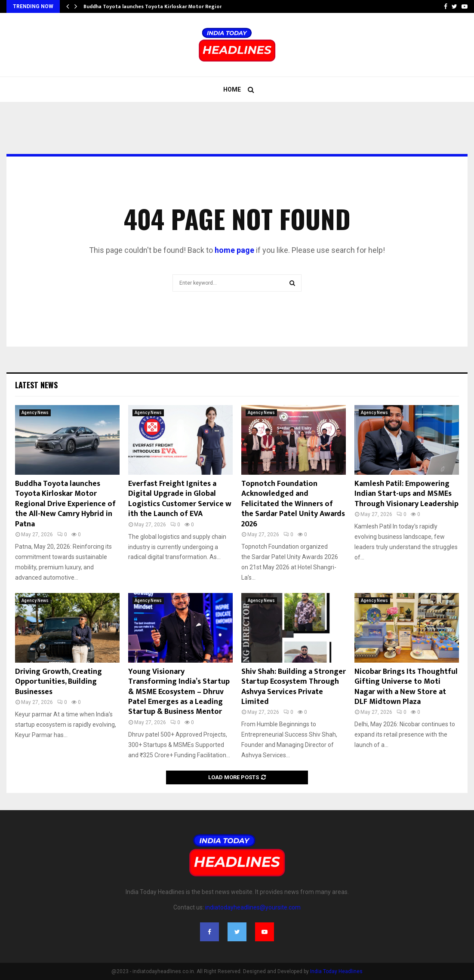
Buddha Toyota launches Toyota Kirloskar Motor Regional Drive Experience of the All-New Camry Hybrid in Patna (65, 504)
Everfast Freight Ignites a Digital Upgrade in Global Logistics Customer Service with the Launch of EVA (180, 499)
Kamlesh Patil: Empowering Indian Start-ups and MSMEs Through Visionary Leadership (406, 494)
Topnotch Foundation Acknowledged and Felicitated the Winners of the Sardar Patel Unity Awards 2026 (293, 504)
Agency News (35, 413)
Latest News (36, 385)
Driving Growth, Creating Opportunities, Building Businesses (58, 682)
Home (232, 89)
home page (234, 250)
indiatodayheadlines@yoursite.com (253, 907)
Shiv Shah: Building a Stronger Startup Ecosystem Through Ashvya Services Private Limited (294, 687)
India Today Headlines (336, 971)
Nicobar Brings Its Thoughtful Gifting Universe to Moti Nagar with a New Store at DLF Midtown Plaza (406, 687)
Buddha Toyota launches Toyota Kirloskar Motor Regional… (157, 6)
